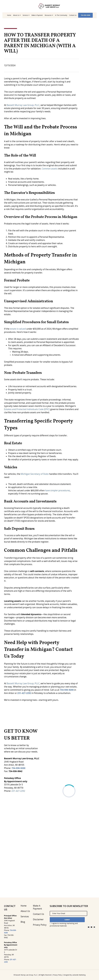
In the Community (61, 15)
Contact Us (73, 15)
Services (25, 15)
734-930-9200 (85, 15)
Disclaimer (38, 919)
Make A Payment (37, 15)
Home (9, 15)
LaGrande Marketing (79, 975)
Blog (23, 922)
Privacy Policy (40, 925)
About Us (16, 15)
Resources (48, 15)
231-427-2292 (18, 791)
